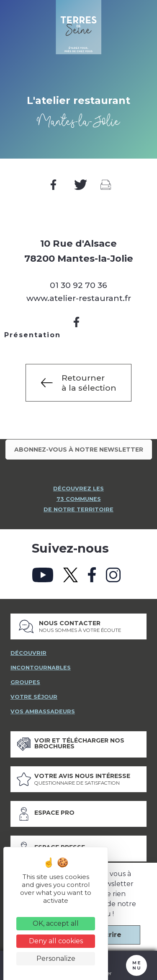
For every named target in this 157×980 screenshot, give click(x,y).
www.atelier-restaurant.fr (79, 298)
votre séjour (34, 697)
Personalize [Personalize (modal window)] (56, 959)
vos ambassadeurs (43, 711)
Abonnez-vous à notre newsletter (79, 450)
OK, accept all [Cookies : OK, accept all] (56, 923)
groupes (25, 682)
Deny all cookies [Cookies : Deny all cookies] (56, 941)
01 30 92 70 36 (78, 285)
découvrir (28, 653)
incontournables (41, 668)
